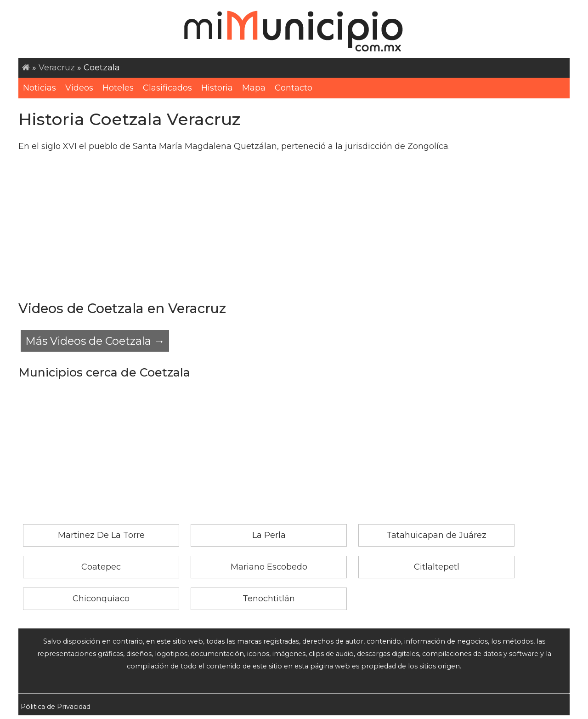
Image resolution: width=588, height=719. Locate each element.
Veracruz (57, 68)
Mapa (254, 88)
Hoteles (118, 88)
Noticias (40, 88)
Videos (79, 88)
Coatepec (101, 567)
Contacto (294, 88)
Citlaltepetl (437, 567)
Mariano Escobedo (269, 567)
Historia (217, 88)
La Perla (269, 535)
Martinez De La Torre (101, 535)
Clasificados (167, 88)
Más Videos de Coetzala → (95, 341)
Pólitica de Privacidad (56, 707)
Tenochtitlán (269, 599)
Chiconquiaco (101, 599)
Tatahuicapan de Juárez (436, 535)
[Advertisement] (294, 225)
